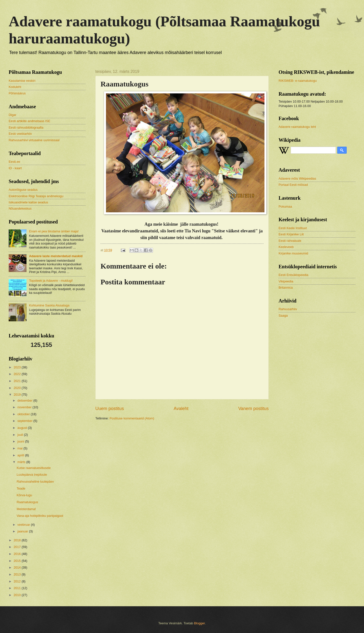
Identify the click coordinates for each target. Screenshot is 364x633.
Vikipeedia (286, 281)
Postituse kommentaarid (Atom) (132, 418)
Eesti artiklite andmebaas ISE (29, 121)
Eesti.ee (14, 162)
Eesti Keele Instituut (293, 228)
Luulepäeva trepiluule (32, 475)
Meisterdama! (26, 509)
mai (20, 448)
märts (22, 462)
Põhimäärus (17, 93)
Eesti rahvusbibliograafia (26, 127)
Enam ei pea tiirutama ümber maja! (54, 231)
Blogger (200, 623)
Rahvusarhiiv (288, 309)
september (25, 421)
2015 (18, 561)
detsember (25, 400)
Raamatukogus (27, 502)
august (23, 428)
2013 (18, 574)
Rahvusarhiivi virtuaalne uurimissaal (34, 140)
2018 (18, 540)
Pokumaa (285, 206)
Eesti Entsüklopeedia (293, 275)
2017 (18, 547)
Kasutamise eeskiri (22, 81)
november (25, 407)
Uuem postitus (110, 409)
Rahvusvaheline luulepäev (35, 482)
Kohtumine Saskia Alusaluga (49, 305)
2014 (18, 567)
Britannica (286, 288)
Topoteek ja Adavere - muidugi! (51, 281)
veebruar (24, 525)
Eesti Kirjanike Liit (291, 234)
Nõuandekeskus (20, 208)
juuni (21, 441)
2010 (18, 595)
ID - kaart (15, 168)
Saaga (283, 316)
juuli (21, 435)
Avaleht (181, 409)
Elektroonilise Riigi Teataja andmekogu (36, 196)
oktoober (24, 414)
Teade (21, 488)
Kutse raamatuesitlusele (34, 468)
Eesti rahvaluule (290, 241)
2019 (18, 395)
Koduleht (15, 87)
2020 (18, 388)
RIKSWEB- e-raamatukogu (298, 81)
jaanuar (23, 531)
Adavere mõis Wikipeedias (297, 179)
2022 (18, 374)
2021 (18, 381)
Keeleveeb (286, 247)
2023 (18, 367)
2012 (18, 581)
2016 (18, 554)
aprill (21, 455)
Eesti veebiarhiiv (20, 134)
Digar (13, 115)
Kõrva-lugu (24, 495)
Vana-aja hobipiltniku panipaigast (40, 516)
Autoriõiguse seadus (23, 190)
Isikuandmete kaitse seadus (28, 202)
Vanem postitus (253, 409)
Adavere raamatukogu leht (297, 127)
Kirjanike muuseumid (293, 253)
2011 (18, 588)
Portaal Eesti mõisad (293, 185)
